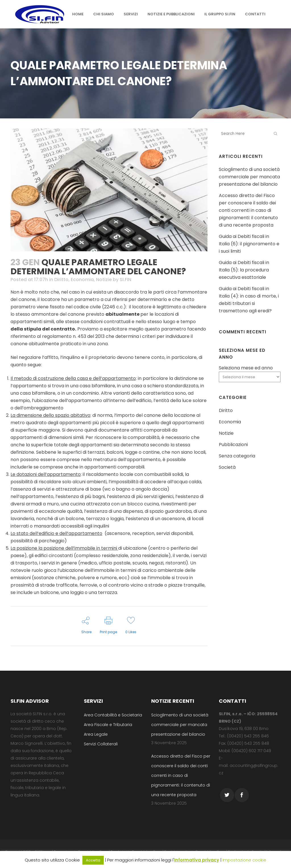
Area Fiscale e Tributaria (108, 725)
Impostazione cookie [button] (244, 860)
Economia (82, 280)
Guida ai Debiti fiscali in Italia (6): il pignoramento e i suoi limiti (249, 244)
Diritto (61, 280)
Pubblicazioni (233, 445)
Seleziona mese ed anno (246, 368)
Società (227, 467)
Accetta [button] (93, 860)
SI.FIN (125, 280)
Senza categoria (237, 456)
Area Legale (96, 734)
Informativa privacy (197, 860)
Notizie (104, 280)
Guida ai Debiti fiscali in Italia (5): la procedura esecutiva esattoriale (244, 270)
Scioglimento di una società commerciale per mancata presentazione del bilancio (249, 177)
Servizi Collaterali (101, 744)
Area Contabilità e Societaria (113, 715)
